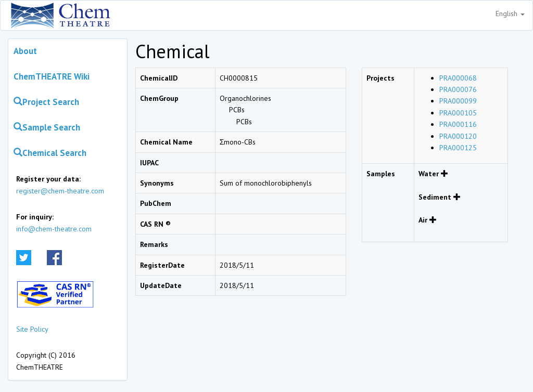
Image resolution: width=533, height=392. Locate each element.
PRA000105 (458, 113)
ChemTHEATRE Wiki (52, 76)
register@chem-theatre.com (60, 191)
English (510, 14)
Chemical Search (50, 153)
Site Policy (32, 329)
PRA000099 (458, 101)
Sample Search (47, 127)
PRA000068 (458, 78)
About (25, 51)
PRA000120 (458, 136)
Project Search (46, 102)
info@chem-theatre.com (54, 229)
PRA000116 (458, 124)
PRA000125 (458, 148)
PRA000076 (458, 89)
